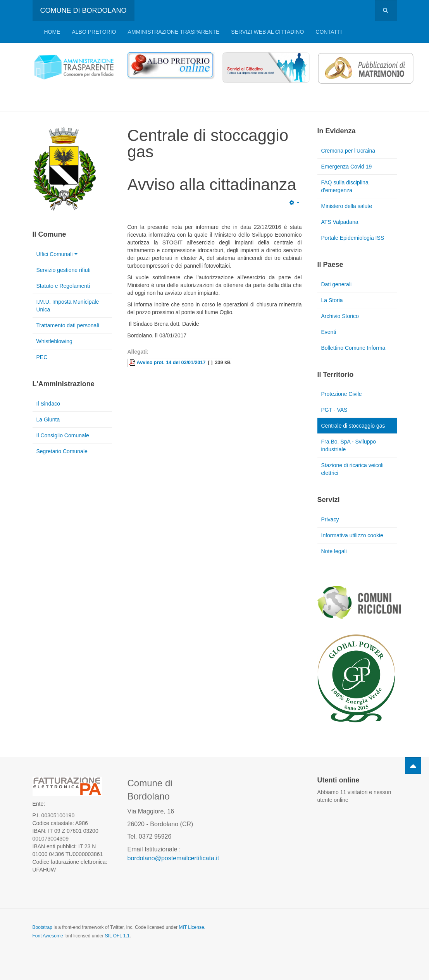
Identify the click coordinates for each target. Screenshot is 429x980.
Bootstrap (42, 927)
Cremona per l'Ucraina (348, 151)
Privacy (330, 519)
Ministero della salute (347, 206)
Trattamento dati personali (68, 325)
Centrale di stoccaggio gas (353, 426)
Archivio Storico (340, 316)
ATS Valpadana (340, 222)
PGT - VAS (334, 410)
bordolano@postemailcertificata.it (173, 858)
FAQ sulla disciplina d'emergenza (345, 186)
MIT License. (192, 927)
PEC (42, 357)
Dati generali (337, 284)
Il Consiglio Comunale (63, 435)
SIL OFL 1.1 (117, 936)
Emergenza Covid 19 (347, 167)
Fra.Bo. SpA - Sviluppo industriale (349, 445)
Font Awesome (48, 936)
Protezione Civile (342, 394)
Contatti (329, 32)
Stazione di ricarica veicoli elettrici (352, 469)
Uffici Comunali (57, 254)
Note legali (334, 551)
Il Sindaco (48, 404)
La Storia (332, 300)
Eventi (329, 332)
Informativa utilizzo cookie (352, 535)
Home (52, 32)
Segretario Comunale (62, 451)
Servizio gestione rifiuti (64, 270)
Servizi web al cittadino (267, 32)
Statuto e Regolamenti (63, 286)
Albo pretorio (94, 32)
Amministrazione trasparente (174, 32)
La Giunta (48, 420)
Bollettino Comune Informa (353, 348)
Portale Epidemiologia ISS (353, 238)
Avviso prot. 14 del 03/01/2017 (171, 363)
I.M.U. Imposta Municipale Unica (68, 306)
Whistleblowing (54, 341)
